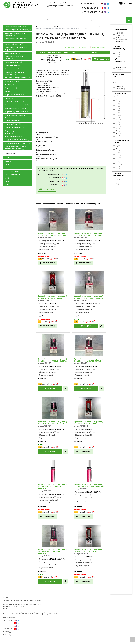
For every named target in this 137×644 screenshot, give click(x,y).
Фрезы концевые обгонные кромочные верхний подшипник (79, 27)
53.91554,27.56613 (11, 617)
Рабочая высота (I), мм (120, 95)
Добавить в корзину (104, 59)
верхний (39, 148)
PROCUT (8, 168)
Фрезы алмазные (12, 65)
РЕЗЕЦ (7, 185)
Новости (61, 20)
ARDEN (7, 158)
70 (37, 144)
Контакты (51, 20)
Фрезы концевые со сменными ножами (16, 58)
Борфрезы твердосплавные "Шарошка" (15, 73)
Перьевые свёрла (12, 81)
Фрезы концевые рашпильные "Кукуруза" (15, 34)
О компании (20, 20)
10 (100, 123)
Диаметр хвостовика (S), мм (121, 48)
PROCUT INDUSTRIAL (12, 171)
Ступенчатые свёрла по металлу (17, 143)
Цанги (9, 91)
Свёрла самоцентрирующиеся (16, 112)
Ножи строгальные (13, 136)
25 (37, 152)
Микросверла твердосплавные (17, 78)
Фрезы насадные (12, 53)
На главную (8, 20)
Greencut (8, 161)
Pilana (7, 164)
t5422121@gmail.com (10, 632)
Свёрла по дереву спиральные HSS (15, 116)
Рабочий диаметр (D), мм (121, 141)
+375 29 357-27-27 (95, 12)
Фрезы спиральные (14, 62)
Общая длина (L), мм (121, 76)
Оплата (31, 20)
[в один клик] (116, 59)
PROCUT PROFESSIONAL (13, 175)
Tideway (7, 181)
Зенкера (9, 98)
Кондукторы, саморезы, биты (17, 140)
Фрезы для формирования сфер (18, 30)
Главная (39, 27)
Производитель (121, 29)
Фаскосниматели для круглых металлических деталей (15, 148)
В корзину (88, 326)
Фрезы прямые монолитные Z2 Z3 (16, 40)
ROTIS (7, 178)
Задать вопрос (73, 20)
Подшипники (11, 88)
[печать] (82, 47)
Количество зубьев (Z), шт (119, 175)
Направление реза (119, 63)
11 (103, 123)
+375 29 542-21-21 (95, 8)
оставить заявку (49, 263)
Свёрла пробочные (13, 124)
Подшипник (120, 83)
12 (37, 139)
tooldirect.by (7, 635)
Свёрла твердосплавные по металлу (14, 132)
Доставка (40, 20)
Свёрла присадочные (14, 127)
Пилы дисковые (12, 69)
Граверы (9, 85)
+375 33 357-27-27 (58, 185)
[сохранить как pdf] (97, 47)
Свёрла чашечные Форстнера (17, 108)
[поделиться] (70, 47)
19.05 (38, 157)
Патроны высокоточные (15, 95)
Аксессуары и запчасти (15, 102)
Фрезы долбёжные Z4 (14, 44)
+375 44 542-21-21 (95, 4)
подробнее (42, 253)
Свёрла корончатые (13, 121)
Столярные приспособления (17, 105)
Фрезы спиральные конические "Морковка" (16, 49)
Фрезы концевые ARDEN (16, 26)
